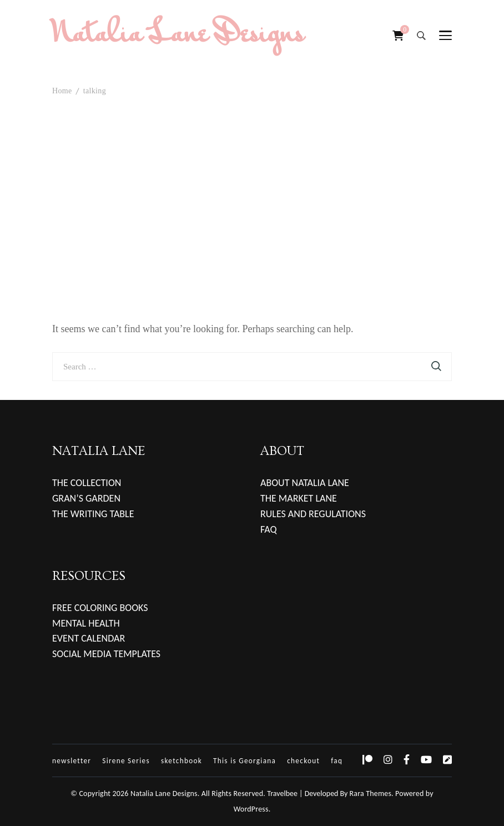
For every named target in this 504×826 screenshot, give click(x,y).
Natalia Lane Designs (178, 36)
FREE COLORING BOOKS (100, 608)
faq (337, 761)
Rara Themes (371, 794)
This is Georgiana (245, 761)
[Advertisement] (252, 199)
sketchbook (182, 761)
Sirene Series (126, 761)
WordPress (251, 809)
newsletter (72, 761)
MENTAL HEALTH (86, 623)
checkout (303, 761)
